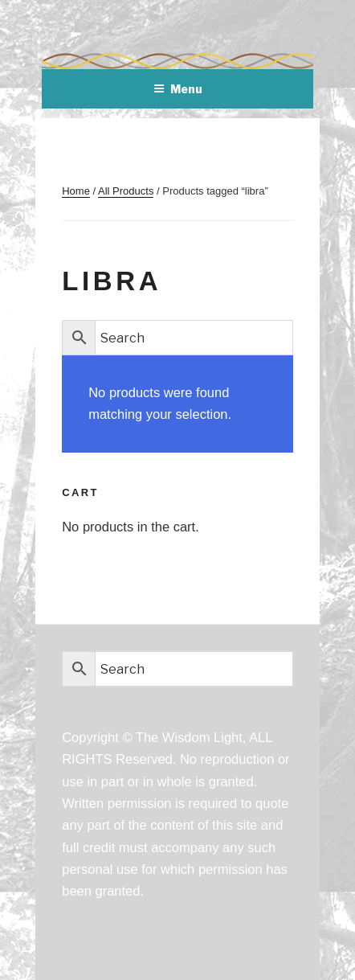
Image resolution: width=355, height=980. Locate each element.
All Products (126, 191)
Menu (178, 89)
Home (76, 191)
